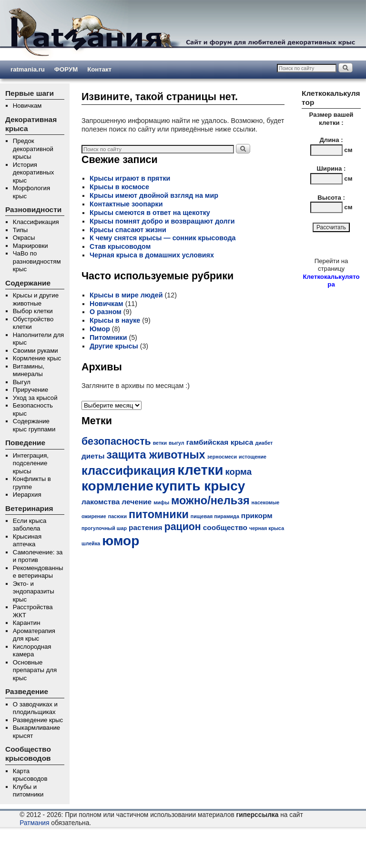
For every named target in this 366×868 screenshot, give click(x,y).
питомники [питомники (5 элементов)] (159, 514)
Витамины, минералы (29, 370)
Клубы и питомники (28, 791)
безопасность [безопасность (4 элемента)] (116, 441)
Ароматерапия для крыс (34, 635)
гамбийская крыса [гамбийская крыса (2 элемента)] (220, 442)
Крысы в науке (115, 320)
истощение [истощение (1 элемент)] (253, 457)
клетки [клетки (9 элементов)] (200, 470)
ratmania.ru (28, 69)
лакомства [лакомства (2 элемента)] (101, 502)
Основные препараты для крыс (35, 670)
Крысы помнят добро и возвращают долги (162, 221)
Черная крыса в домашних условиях (152, 255)
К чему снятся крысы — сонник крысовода (163, 238)
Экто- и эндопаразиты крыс (34, 592)
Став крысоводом (120, 246)
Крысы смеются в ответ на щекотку (150, 213)
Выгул (22, 382)
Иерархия (27, 495)
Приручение (30, 390)
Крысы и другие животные (36, 299)
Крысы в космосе (119, 187)
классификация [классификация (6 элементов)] (128, 470)
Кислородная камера (32, 651)
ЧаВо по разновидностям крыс (37, 261)
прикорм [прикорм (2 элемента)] (257, 516)
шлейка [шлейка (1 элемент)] (91, 543)
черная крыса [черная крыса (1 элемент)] (267, 528)
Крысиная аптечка (27, 541)
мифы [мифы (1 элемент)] (161, 502)
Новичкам (27, 106)
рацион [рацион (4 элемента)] (183, 527)
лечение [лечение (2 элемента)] (137, 502)
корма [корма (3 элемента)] (238, 472)
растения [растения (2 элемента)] (146, 527)
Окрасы (24, 238)
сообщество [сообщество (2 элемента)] (225, 527)
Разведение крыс (38, 720)
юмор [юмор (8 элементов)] (121, 541)
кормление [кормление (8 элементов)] (117, 486)
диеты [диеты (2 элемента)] (93, 456)
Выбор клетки (33, 311)
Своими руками (36, 351)
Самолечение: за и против (38, 556)
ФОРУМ (66, 69)
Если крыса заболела (30, 525)
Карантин (27, 623)
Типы (20, 230)
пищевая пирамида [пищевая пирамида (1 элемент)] (215, 516)
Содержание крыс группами (34, 425)
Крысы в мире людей (126, 295)
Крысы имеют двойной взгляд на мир (154, 195)
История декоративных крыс (33, 173)
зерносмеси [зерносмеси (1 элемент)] (222, 457)
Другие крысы (114, 346)
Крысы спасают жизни (128, 230)
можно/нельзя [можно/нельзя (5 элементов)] (210, 500)
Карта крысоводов (30, 775)
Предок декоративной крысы (33, 149)
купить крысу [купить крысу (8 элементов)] (200, 486)
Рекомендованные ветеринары (38, 572)
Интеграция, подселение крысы (31, 463)
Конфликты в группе (32, 483)
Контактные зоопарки (126, 204)
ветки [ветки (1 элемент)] (160, 443)
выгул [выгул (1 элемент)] (177, 443)
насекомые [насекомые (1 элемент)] (266, 502)
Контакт (99, 69)
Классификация (36, 222)
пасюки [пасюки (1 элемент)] (117, 516)
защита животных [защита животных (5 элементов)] (156, 455)
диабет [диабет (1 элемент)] (264, 443)
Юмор (100, 329)
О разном (106, 312)
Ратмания (34, 823)
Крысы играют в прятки (130, 178)
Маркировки (30, 246)
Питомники (108, 337)
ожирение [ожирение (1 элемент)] (94, 516)
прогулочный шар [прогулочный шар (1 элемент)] (104, 528)
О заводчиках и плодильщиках (35, 708)
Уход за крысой (35, 398)
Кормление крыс (37, 358)
